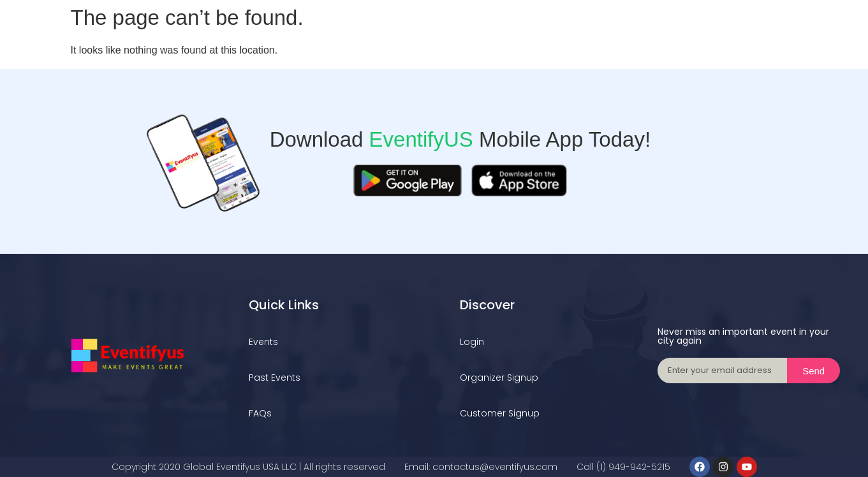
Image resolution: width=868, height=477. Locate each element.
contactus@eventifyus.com (495, 467)
